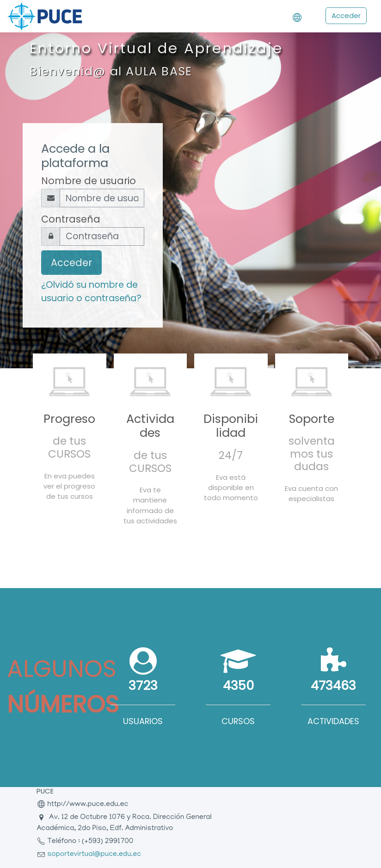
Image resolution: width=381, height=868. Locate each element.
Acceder (346, 15)
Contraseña (71, 219)
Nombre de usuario (89, 181)
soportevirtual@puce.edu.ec (94, 855)
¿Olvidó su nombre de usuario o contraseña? (91, 291)
